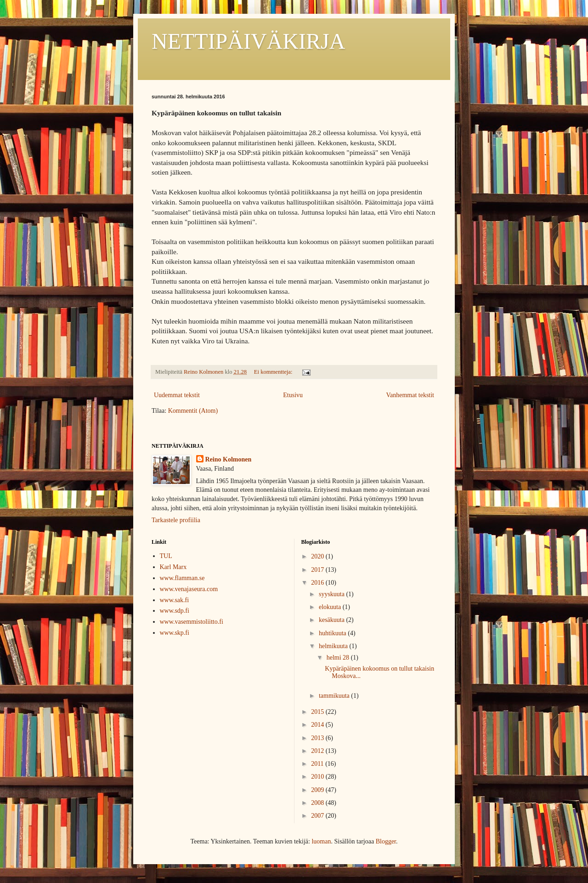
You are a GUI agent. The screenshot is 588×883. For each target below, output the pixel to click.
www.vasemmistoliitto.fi (192, 622)
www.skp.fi (175, 633)
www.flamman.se (182, 578)
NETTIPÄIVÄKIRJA (248, 41)
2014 (318, 725)
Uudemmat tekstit (177, 395)
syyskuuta (333, 594)
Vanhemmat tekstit (410, 395)
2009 (318, 790)
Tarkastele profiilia (176, 520)
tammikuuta (335, 696)
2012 (318, 751)
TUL (166, 556)
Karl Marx (173, 567)
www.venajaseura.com (189, 589)
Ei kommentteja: (274, 372)
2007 (318, 816)
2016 (318, 583)
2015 (318, 712)
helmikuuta (334, 646)
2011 (318, 764)
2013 (318, 738)
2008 (318, 803)
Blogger (386, 841)
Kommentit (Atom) (193, 411)
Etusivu (293, 395)
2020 (318, 556)
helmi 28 (339, 658)
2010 (318, 777)
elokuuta (331, 607)
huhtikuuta (333, 633)
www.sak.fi (175, 600)
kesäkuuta (332, 620)
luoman (321, 841)
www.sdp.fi (175, 611)
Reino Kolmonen (229, 459)
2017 (318, 570)
